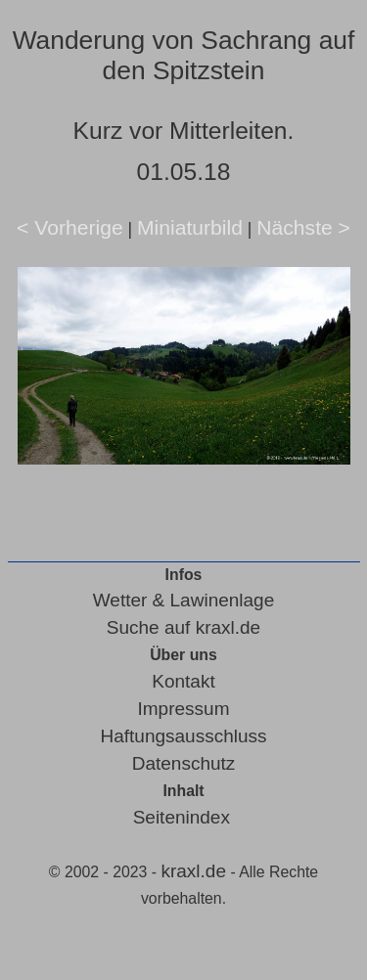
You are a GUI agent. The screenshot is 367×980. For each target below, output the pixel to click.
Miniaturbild (190, 227)
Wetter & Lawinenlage (184, 600)
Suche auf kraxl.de (183, 627)
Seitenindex (182, 817)
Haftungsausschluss (183, 736)
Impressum (184, 709)
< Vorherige (70, 227)
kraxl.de (193, 871)
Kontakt (183, 681)
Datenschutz (184, 763)
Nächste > (303, 227)
